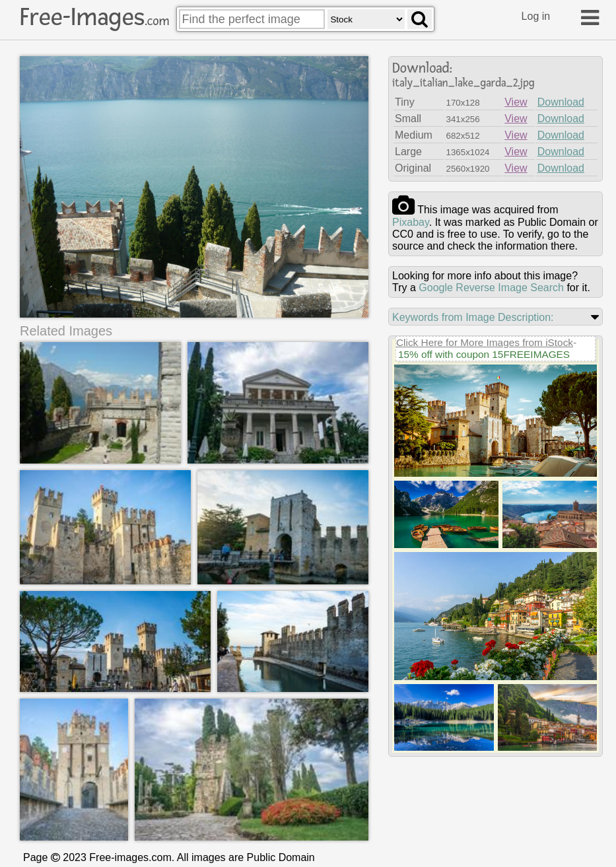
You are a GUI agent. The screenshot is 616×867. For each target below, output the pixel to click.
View (516, 102)
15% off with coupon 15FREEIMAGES (484, 354)
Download (561, 102)
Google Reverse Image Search (491, 288)
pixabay (411, 222)
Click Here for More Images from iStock (485, 342)
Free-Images (94, 17)
